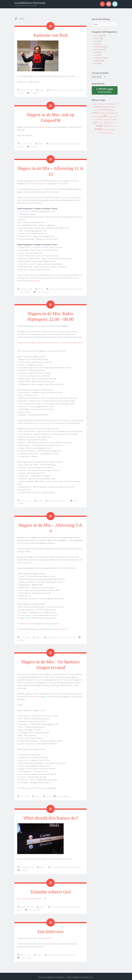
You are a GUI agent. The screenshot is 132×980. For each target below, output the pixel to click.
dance (51, 143)
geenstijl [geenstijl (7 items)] (106, 113)
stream (65, 692)
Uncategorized (99, 58)
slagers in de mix (67, 143)
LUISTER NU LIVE (33, 183)
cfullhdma (55, 866)
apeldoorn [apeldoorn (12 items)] (102, 104)
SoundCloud (35, 280)
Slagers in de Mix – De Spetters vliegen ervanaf (51, 663)
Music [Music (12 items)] (104, 120)
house (57, 288)
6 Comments (25, 869)
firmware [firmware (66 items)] (96, 113)
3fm (52, 905)
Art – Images (98, 36)
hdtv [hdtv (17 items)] (113, 113)
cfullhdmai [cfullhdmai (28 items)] (106, 107)
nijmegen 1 (62, 90)
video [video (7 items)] (109, 130)
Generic (97, 38)
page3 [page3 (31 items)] (96, 122)
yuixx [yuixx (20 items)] (110, 133)
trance (77, 143)
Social (97, 52)
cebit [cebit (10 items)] (115, 104)
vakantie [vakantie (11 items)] (105, 130)
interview (51, 953)
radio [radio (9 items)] (99, 123)
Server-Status (99, 50)
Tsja (19, 897)
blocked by (105, 90)
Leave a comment (43, 291)
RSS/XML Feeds (99, 47)
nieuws (77, 905)
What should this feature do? (51, 816)
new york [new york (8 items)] (110, 120)
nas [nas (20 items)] (106, 119)
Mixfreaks (53, 942)
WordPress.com (87, 976)
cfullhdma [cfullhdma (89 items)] (98, 107)
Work (96, 63)
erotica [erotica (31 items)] (112, 110)
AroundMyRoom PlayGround (30, 3)
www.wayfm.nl (46, 937)
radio (69, 90)
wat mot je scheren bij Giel (31, 897)
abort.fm (53, 90)
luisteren (32, 695)
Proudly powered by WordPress (51, 976)
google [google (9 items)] (110, 113)
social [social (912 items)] (99, 126)
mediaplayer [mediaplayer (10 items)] (110, 117)
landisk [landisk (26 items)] (100, 117)
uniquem (21, 146)
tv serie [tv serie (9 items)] (112, 126)
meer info (28, 622)
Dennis (41, 90)
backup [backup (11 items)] (107, 104)
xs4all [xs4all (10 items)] (107, 133)
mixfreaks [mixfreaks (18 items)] (99, 119)
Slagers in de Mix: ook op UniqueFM (51, 117)
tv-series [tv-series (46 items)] (107, 126)
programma (65, 288)
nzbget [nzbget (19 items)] (114, 119)
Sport (96, 55)
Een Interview (51, 930)
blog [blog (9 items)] (113, 104)
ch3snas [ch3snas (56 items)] (113, 107)
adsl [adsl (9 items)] (98, 104)
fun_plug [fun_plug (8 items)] (102, 113)
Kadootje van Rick (51, 35)
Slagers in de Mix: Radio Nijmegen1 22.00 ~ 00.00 (51, 315)
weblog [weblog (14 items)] (113, 130)
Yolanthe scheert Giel (51, 890)
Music (96, 44)
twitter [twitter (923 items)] (99, 129)
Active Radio (64, 183)
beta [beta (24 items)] (110, 104)
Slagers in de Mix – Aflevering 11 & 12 (51, 170)
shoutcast (70, 866)
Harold (20, 942)
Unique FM (44, 127)
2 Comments (34, 93)
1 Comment (34, 146)
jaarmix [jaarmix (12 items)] (95, 117)
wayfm (72, 953)
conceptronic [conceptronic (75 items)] (104, 110)
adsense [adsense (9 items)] (95, 104)
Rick (38, 787)
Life (96, 41)
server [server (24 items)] (106, 122)
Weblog (97, 61)
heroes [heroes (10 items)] (116, 113)
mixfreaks (60, 953)
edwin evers (59, 905)
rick (74, 90)
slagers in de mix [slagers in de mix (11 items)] (112, 123)
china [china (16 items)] (96, 110)
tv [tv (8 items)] (103, 126)
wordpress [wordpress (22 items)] (102, 132)
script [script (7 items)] (102, 123)
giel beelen (69, 905)
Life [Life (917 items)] (104, 116)
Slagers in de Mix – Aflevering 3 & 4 (51, 527)
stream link (63, 628)
